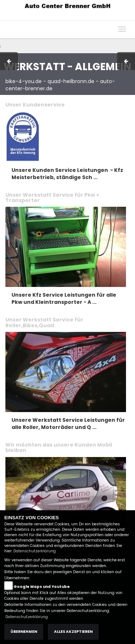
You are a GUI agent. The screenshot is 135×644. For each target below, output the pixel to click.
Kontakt (82, 17)
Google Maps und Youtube (42, 587)
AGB (62, 17)
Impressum (38, 17)
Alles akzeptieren (73, 632)
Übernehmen (24, 632)
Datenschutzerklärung (35, 551)
